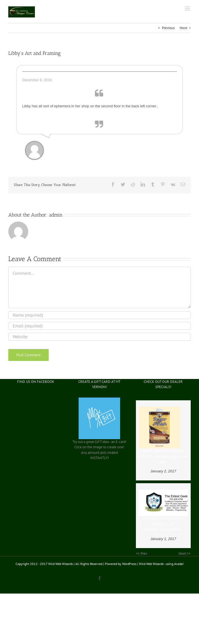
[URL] (99, 337)
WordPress (129, 564)
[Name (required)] (99, 315)
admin (56, 215)
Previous (168, 28)
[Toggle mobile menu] (188, 8)
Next (183, 28)
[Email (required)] (99, 326)
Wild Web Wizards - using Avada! (161, 564)
